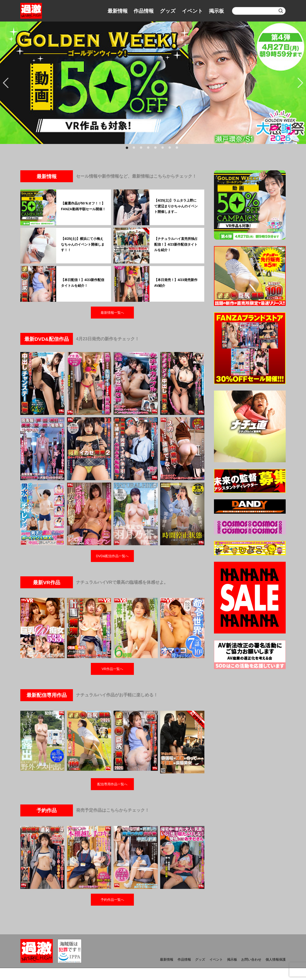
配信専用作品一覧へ (112, 784)
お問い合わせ (251, 959)
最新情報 (118, 11)
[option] (153, 83)
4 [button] (149, 149)
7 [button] (171, 149)
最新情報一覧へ (112, 313)
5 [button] (157, 149)
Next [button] (300, 83)
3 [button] (142, 149)
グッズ (168, 11)
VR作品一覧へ (112, 669)
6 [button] (164, 149)
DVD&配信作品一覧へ (112, 556)
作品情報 (144, 11)
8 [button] (178, 149)
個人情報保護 (276, 959)
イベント (192, 11)
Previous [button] (6, 83)
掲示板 (216, 11)
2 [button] (135, 149)
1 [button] (128, 149)
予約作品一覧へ (112, 900)
